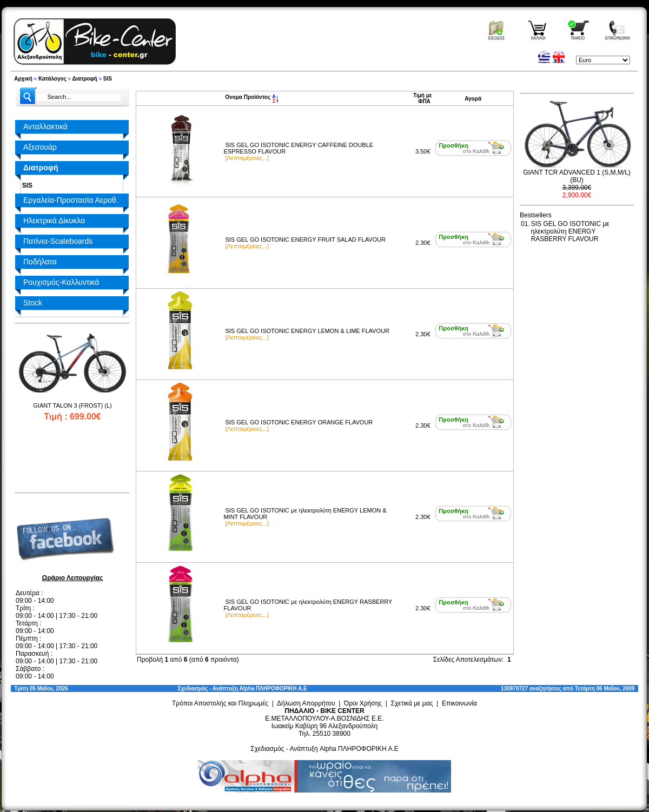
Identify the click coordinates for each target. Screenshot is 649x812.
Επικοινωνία (459, 703)
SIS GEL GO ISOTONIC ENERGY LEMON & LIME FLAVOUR (307, 331)
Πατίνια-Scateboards (58, 241)
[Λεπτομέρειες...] (247, 158)
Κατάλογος (52, 79)
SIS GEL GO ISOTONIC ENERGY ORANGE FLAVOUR (299, 422)
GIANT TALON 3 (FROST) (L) (72, 405)
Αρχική (23, 79)
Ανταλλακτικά (45, 127)
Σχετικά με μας (412, 703)
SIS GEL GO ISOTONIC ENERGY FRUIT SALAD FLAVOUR (305, 239)
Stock (33, 303)
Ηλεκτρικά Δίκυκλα (54, 221)
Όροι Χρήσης (363, 703)
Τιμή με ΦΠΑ (423, 98)
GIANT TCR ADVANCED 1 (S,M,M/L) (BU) (577, 176)
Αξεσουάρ (40, 147)
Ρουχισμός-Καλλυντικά (61, 282)
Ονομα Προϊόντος (252, 97)
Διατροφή (85, 79)
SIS (108, 79)
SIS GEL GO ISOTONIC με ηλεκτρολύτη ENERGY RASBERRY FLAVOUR (570, 231)
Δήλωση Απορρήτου (306, 703)
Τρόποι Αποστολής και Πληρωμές (220, 703)
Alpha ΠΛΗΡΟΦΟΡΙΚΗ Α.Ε (273, 688)
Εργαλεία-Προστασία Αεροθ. (71, 200)
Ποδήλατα (40, 262)
